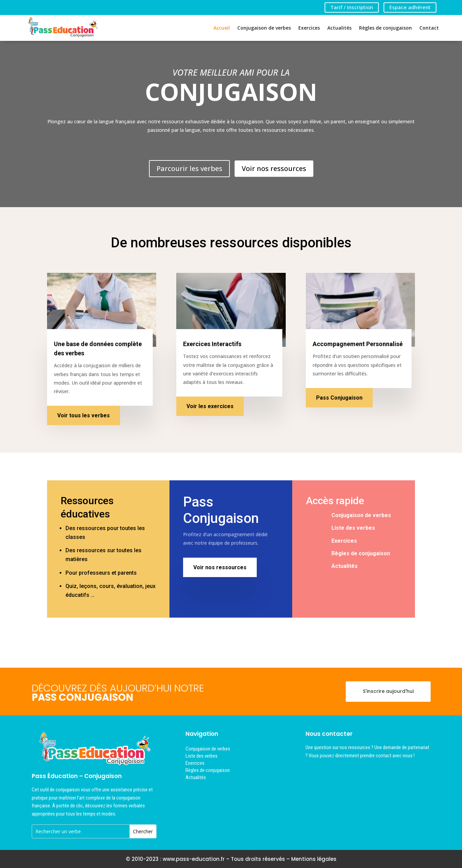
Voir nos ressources (274, 168)
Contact (429, 28)
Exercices (309, 28)
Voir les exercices (210, 406)
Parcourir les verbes (189, 168)
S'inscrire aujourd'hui (388, 691)
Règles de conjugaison (385, 28)
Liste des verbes (353, 528)
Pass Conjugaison (339, 398)
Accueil (222, 28)
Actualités (339, 28)
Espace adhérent (410, 7)
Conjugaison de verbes (264, 28)
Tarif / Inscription (352, 7)
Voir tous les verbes (84, 415)
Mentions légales (314, 859)
